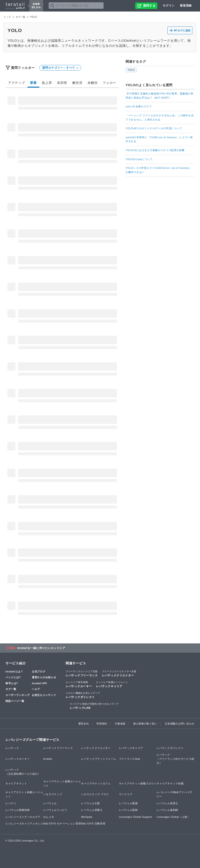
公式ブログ (39, 672)
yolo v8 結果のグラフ (139, 106)
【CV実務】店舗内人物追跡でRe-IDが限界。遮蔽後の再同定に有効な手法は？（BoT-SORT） (159, 96)
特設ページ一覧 (15, 701)
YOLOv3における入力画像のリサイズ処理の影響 (155, 150)
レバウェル (50, 803)
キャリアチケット (16, 783)
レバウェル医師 (128, 810)
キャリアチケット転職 (170, 783)
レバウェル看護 (128, 803)
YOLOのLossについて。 (141, 159)
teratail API (39, 683)
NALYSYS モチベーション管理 (62, 824)
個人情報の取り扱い (145, 724)
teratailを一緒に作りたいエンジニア (41, 648)
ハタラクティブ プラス (95, 794)
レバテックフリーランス (82, 673)
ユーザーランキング (18, 695)
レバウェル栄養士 (92, 810)
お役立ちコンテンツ (44, 695)
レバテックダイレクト (83, 695)
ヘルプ (36, 689)
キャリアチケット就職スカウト (138, 783)
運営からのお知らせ (44, 677)
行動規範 (120, 724)
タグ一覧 (21, 17)
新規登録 (186, 6)
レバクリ (11, 803)
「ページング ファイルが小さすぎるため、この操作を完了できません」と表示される (160, 117)
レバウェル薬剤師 (167, 810)
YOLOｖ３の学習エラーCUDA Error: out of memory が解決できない (159, 170)
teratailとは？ (14, 672)
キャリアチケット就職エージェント (62, 783)
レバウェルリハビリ (55, 810)
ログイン (169, 6)
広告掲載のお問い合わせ (180, 724)
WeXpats (87, 817)
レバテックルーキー (79, 684)
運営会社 (84, 724)
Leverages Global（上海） (173, 817)
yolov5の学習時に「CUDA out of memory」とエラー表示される (159, 139)
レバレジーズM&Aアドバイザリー (174, 794)
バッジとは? (13, 677)
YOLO (131, 70)
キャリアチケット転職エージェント (24, 794)
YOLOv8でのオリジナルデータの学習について (154, 128)
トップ (7, 17)
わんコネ (49, 817)
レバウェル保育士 (167, 803)
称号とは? (12, 683)
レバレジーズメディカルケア (23, 817)
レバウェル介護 (90, 803)
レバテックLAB (94, 706)
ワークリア (126, 794)
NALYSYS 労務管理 (93, 824)
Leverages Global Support (136, 817)
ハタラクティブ (53, 794)
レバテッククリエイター (119, 673)
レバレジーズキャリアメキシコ (24, 824)
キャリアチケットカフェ (96, 783)
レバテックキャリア (112, 684)
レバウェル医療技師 (18, 810)
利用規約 (102, 724)
